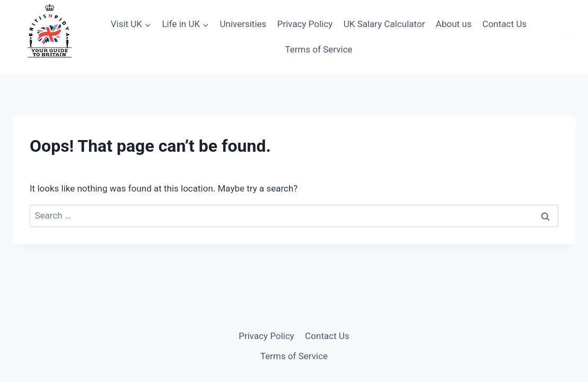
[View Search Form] (566, 37)
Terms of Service (318, 49)
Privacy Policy (305, 24)
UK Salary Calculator (384, 24)
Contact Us (504, 24)
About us (454, 24)
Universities (243, 24)
